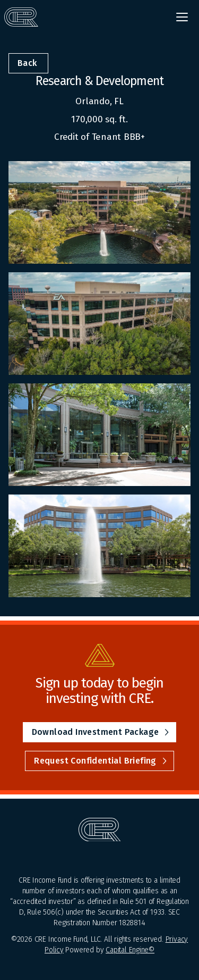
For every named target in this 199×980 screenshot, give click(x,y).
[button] (182, 17)
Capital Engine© (130, 950)
